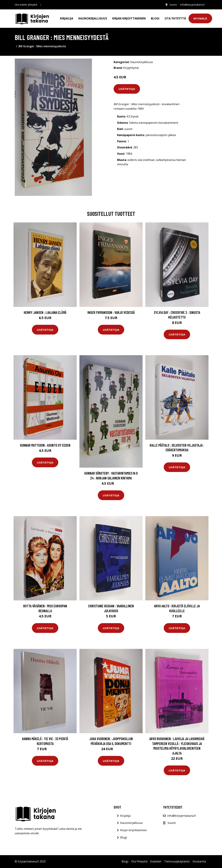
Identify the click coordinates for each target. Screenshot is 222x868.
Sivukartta (199, 861)
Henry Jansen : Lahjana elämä (45, 312)
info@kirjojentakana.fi (192, 5)
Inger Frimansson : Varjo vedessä (111, 312)
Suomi (173, 5)
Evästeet (156, 861)
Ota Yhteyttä (175, 18)
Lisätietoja (127, 89)
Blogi (155, 18)
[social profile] (41, 5)
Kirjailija (67, 18)
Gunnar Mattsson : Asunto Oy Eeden (45, 445)
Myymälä (200, 18)
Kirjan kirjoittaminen (129, 18)
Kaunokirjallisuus (93, 18)
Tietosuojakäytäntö (177, 861)
